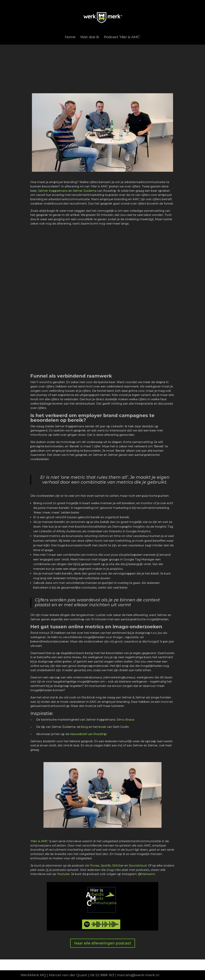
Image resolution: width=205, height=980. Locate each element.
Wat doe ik (90, 37)
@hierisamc (147, 874)
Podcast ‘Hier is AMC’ (122, 37)
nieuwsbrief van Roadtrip (88, 734)
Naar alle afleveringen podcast (103, 943)
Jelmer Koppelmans (53, 191)
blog (85, 727)
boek (102, 727)
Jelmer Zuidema (85, 191)
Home (70, 37)
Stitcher (118, 866)
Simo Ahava (126, 720)
